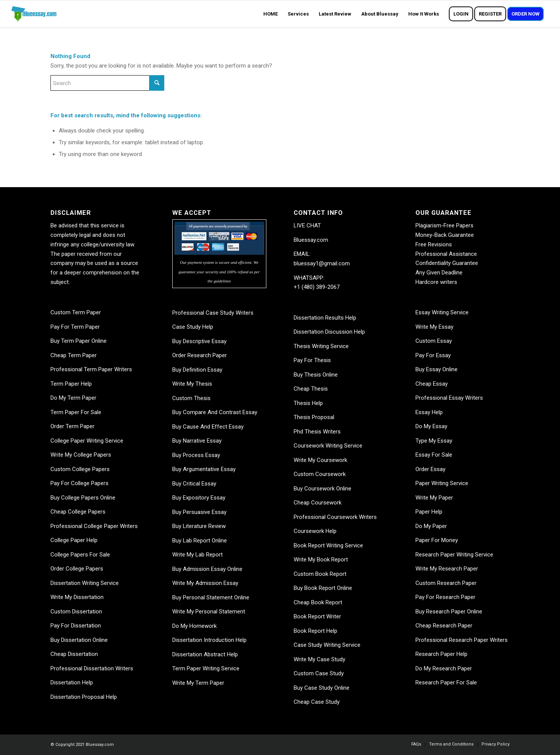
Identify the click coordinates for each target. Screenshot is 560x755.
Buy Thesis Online (316, 375)
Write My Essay (434, 327)
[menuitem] (271, 14)
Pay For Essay (433, 355)
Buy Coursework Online (322, 489)
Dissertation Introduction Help (209, 640)
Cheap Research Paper (444, 626)
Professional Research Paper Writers (462, 640)
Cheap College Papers (78, 512)
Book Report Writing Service (328, 545)
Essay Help (429, 412)
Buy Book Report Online (323, 588)
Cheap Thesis (311, 389)
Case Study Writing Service (327, 645)
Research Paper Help (441, 654)
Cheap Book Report (318, 602)
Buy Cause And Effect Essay (208, 427)
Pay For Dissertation (76, 626)
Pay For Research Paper (445, 597)
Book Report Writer (317, 616)
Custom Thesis (191, 398)
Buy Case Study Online (322, 688)
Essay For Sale (434, 455)
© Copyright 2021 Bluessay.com (82, 745)
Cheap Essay (432, 384)
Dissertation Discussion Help (329, 332)
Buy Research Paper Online (449, 612)
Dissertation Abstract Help (205, 654)
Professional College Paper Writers (94, 526)
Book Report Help (315, 631)
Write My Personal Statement (209, 612)
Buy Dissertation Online (79, 640)
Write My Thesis (192, 384)
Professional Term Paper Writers (91, 369)
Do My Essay (431, 426)
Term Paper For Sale (76, 412)
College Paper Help (74, 540)
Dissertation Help (72, 682)
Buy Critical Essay (194, 484)
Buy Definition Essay (197, 370)
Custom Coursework (320, 474)
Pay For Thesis (312, 360)
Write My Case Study (319, 659)
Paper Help (429, 512)
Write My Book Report (321, 560)
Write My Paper (434, 498)
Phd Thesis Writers (317, 432)
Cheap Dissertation (74, 654)
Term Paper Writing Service (206, 668)
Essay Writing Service (442, 312)
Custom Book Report (320, 574)
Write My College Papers (81, 455)
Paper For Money (437, 540)
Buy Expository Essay (199, 498)
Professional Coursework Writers (335, 517)
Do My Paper (431, 526)
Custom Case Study (319, 673)
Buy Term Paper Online (79, 341)
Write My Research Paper (447, 569)
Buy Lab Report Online (200, 541)
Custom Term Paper (76, 312)
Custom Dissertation (76, 612)
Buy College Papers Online (83, 498)
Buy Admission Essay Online (207, 569)
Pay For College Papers (79, 483)
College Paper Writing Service (87, 441)
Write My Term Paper (198, 683)
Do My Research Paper (444, 668)
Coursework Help (315, 531)
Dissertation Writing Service (85, 583)
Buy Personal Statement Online (211, 597)
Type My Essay (434, 441)
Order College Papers (77, 569)
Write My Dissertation (77, 597)
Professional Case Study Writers (213, 313)
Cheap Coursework (318, 503)
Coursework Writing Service (328, 446)
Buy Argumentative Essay (204, 469)
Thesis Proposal (314, 417)
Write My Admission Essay (205, 583)
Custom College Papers (80, 469)
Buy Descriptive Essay (199, 341)
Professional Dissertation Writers (92, 668)
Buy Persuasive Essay (199, 512)
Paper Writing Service (442, 483)
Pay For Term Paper (75, 327)
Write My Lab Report (197, 555)
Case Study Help (193, 327)
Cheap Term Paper (74, 355)
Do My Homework (194, 626)
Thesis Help (308, 403)
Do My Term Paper (73, 398)
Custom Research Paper (446, 583)
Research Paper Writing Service (454, 555)
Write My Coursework (320, 460)
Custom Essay (434, 341)
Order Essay (430, 469)
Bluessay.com (311, 240)
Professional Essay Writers (449, 398)
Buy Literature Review (199, 526)
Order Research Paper (200, 355)
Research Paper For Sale (446, 682)
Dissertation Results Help (325, 318)
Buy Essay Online (437, 369)
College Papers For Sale (80, 555)
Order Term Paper (72, 426)
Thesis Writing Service (321, 346)
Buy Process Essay (196, 455)
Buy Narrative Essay (197, 441)
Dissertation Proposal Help (84, 697)
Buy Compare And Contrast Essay (215, 412)
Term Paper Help (71, 384)
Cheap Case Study (317, 702)
